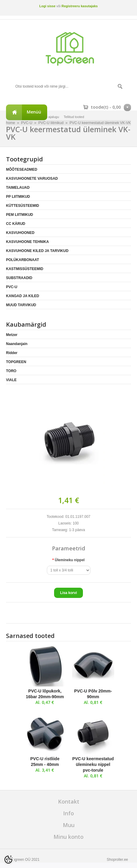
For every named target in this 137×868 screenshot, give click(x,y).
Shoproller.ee (117, 860)
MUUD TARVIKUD (21, 305)
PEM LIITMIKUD (20, 215)
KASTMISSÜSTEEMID (25, 269)
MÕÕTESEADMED (22, 170)
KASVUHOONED (20, 233)
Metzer (12, 335)
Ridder (12, 353)
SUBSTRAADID (19, 278)
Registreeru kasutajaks (80, 6)
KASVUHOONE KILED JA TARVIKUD (37, 251)
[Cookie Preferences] (8, 860)
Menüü (34, 112)
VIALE (11, 380)
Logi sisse (47, 6)
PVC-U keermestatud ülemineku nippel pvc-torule (93, 764)
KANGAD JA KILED (23, 296)
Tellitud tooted (74, 117)
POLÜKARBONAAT (23, 260)
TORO (11, 371)
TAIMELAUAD (18, 188)
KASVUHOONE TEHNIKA (27, 242)
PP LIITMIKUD (18, 197)
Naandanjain (17, 344)
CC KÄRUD (16, 224)
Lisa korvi (68, 593)
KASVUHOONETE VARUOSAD (32, 179)
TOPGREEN (16, 362)
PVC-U (12, 287)
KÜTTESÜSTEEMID (23, 206)
